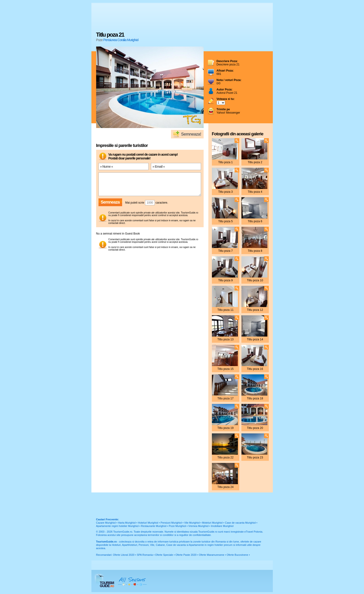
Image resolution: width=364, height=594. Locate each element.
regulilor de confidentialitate (195, 535)
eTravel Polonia (253, 532)
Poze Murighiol (177, 526)
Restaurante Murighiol (154, 526)
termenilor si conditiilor (161, 535)
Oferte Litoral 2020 (124, 555)
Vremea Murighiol (198, 526)
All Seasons (132, 581)
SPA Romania (145, 555)
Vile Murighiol (192, 523)
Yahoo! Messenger (228, 111)
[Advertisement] (182, 18)
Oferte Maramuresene (212, 555)
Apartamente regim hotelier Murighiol (117, 526)
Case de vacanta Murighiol (240, 523)
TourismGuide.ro (123, 532)
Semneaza (110, 202)
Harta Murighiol (127, 523)
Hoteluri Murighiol (148, 523)
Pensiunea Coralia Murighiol (121, 40)
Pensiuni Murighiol (171, 523)
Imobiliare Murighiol (222, 526)
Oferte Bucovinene (237, 555)
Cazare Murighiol (106, 523)
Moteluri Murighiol (212, 523)
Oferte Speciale (164, 555)
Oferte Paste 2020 (186, 555)
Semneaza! (191, 134)
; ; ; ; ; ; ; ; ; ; (221, 103)
